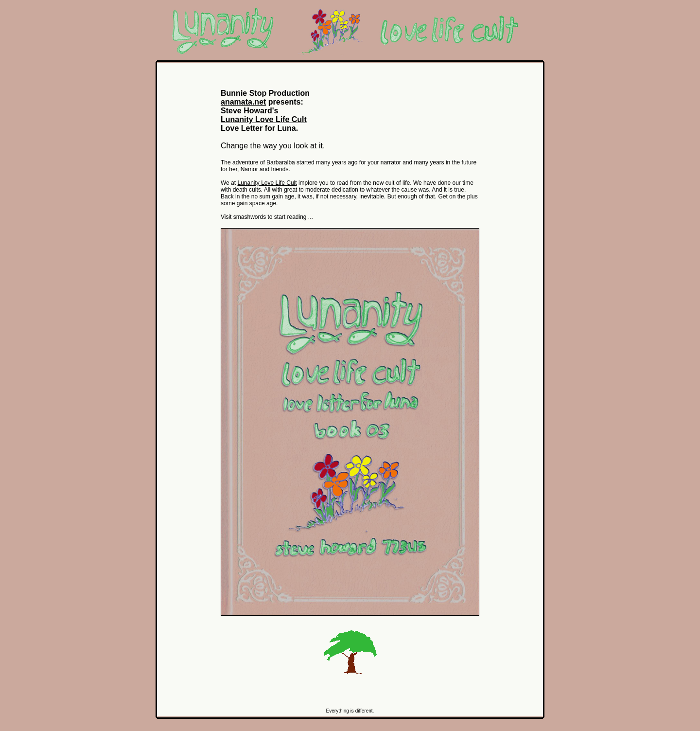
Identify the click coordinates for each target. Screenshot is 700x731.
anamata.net (243, 102)
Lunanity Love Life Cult (264, 119)
